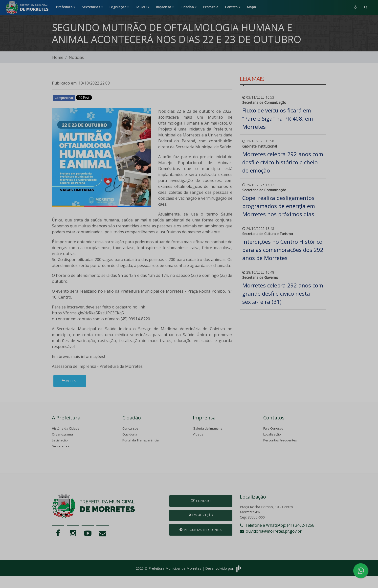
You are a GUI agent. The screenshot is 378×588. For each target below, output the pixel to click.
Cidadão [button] (189, 7)
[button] (366, 8)
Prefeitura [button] (66, 7)
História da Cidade (66, 428)
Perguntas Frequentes (280, 440)
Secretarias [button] (92, 7)
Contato (201, 501)
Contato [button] (233, 7)
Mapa (252, 7)
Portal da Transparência (141, 440)
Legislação (60, 440)
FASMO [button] (143, 7)
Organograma (62, 434)
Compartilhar (64, 98)
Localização (272, 434)
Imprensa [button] (165, 7)
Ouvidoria (130, 434)
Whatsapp (109, 99)
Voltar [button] (70, 381)
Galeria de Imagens (208, 428)
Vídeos (198, 434)
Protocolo (211, 7)
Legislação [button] (119, 7)
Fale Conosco (273, 428)
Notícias (76, 57)
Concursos (130, 428)
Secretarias (61, 446)
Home (58, 57)
